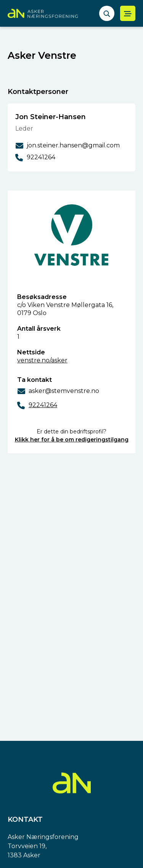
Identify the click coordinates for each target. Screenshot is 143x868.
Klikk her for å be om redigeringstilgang (72, 440)
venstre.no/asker (42, 360)
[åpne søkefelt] (107, 13)
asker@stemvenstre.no (64, 391)
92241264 (43, 405)
